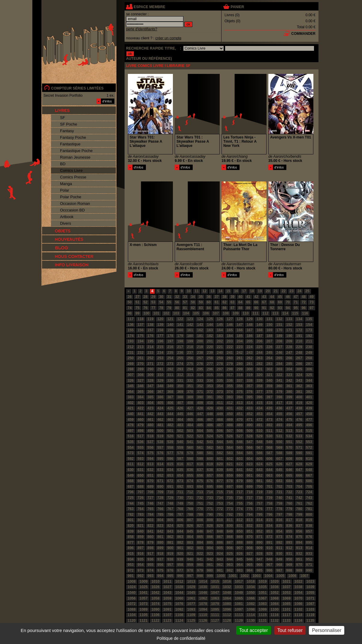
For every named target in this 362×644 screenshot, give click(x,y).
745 (140, 503)
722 (289, 492)
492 (269, 425)
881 (170, 542)
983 (240, 570)
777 (269, 509)
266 (289, 358)
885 (210, 542)
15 (228, 291)
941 (200, 559)
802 (140, 520)
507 (230, 431)
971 (309, 565)
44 (272, 297)
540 (180, 442)
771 (210, 509)
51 (137, 302)
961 (210, 565)
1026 (155, 587)
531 (279, 436)
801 (131, 520)
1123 (167, 621)
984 (249, 570)
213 (140, 347)
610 (309, 459)
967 (269, 565)
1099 (263, 609)
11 (196, 291)
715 (220, 492)
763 (131, 509)
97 (311, 308)
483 (180, 425)
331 (180, 381)
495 (299, 425)
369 (180, 392)
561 (200, 448)
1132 (275, 621)
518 (150, 436)
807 (190, 520)
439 (309, 408)
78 (161, 308)
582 (220, 453)
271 (150, 364)
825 (180, 526)
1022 (299, 582)
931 (289, 554)
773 (230, 509)
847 (210, 531)
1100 (275, 609)
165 (230, 330)
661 (249, 475)
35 (201, 297)
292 (170, 369)
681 (259, 481)
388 (180, 397)
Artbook (67, 217)
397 (269, 397)
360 (279, 386)
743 (309, 498)
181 (200, 336)
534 (309, 436)
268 (309, 358)
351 (190, 386)
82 (193, 308)
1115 (263, 615)
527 (240, 436)
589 (289, 453)
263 (259, 358)
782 (131, 515)
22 (284, 291)
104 (186, 313)
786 (170, 515)
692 (180, 487)
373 (220, 392)
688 (140, 487)
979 (200, 570)
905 (220, 548)
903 (200, 548)
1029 (191, 587)
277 (210, 364)
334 (210, 381)
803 (150, 520)
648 (309, 470)
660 (240, 475)
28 (145, 297)
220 (210, 347)
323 (289, 375)
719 (259, 492)
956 (160, 565)
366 (150, 392)
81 (185, 308)
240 (220, 353)
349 (170, 386)
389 (190, 397)
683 (279, 481)
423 (150, 408)
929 (269, 554)
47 (296, 297)
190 (289, 336)
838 (309, 526)
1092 (179, 609)
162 (200, 330)
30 (161, 297)
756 (249, 503)
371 (200, 392)
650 (140, 475)
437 (289, 408)
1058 (155, 598)
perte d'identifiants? (142, 29)
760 (289, 503)
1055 (311, 593)
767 (170, 509)
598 (190, 459)
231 (131, 353)
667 (309, 475)
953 (131, 565)
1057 (144, 598)
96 (304, 308)
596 (170, 459)
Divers (66, 223)
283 (269, 364)
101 (156, 313)
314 (200, 375)
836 (289, 526)
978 (190, 570)
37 (217, 297)
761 (299, 503)
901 (180, 548)
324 (299, 375)
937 (160, 559)
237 (190, 353)
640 (230, 470)
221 (220, 347)
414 (249, 403)
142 (190, 325)
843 (170, 531)
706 (131, 492)
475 (289, 420)
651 (150, 475)
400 (299, 397)
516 (131, 436)
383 (131, 397)
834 (269, 526)
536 (140, 442)
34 (193, 297)
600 (210, 459)
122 (180, 319)
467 (210, 420)
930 (279, 554)
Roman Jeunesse (75, 157)
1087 (311, 604)
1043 (167, 593)
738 (259, 498)
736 (240, 498)
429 (210, 408)
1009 (144, 582)
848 (220, 531)
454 (269, 414)
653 (170, 475)
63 (232, 302)
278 (220, 364)
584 (240, 453)
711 (180, 492)
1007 (304, 576)
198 (180, 341)
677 (220, 481)
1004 (268, 576)
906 (230, 548)
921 (190, 554)
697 (230, 487)
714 (210, 492)
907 (240, 548)
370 (190, 392)
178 (170, 336)
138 (150, 325)
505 (210, 431)
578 (180, 453)
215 (160, 347)
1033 (239, 587)
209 (289, 341)
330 (170, 381)
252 (150, 358)
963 (230, 565)
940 (190, 559)
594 (150, 459)
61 (217, 302)
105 (196, 313)
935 (140, 559)
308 (140, 375)
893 (289, 542)
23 (292, 291)
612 (140, 464)
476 (299, 420)
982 (230, 570)
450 (230, 414)
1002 (245, 576)
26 (130, 297)
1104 (132, 615)
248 (299, 353)
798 (289, 515)
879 (150, 542)
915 (131, 554)
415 (259, 403)
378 (269, 392)
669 (140, 481)
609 (299, 459)
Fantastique (70, 144)
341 (279, 381)
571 (299, 448)
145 (220, 325)
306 (309, 369)
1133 (287, 621)
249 (309, 353)
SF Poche (69, 124)
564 (230, 448)
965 (249, 565)
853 (269, 531)
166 (240, 330)
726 (140, 498)
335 (220, 381)
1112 (227, 615)
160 (180, 330)
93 (280, 308)
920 (180, 554)
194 (140, 341)
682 (269, 481)
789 (200, 515)
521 (180, 436)
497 (131, 431)
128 (240, 319)
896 (131, 548)
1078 (203, 604)
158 (160, 330)
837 (299, 526)
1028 (179, 587)
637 (200, 470)
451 (240, 414)
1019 (263, 582)
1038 (299, 587)
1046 (203, 593)
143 (200, 325)
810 (220, 520)
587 (269, 453)
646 (289, 470)
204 (240, 341)
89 (248, 308)
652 (160, 475)
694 (200, 487)
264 (269, 358)
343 (299, 381)
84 (209, 308)
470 (240, 420)
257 (200, 358)
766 (160, 509)
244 (259, 353)
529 (259, 436)
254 (170, 358)
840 (140, 531)
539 (170, 442)
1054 (299, 593)
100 (146, 313)
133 (289, 319)
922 (200, 554)
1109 (191, 615)
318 (240, 375)
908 (249, 548)
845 (190, 531)
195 (150, 341)
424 (160, 408)
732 (200, 498)
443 (160, 414)
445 (180, 414)
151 (279, 325)
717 (240, 492)
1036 (275, 587)
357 (249, 386)
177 (160, 336)
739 (269, 498)
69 (280, 302)
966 (259, 565)
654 (180, 475)
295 (200, 369)
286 (299, 364)
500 (160, 431)
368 (170, 392)
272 (160, 364)
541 (190, 442)
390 (200, 397)
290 (150, 369)
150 (269, 325)
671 (160, 481)
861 (160, 537)
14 (220, 291)
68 (272, 302)
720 (269, 492)
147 (240, 325)
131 (269, 319)
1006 (293, 576)
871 (259, 537)
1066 (251, 598)
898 (150, 548)
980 (210, 570)
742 (299, 498)
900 (170, 548)
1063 (215, 598)
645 (279, 470)
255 (180, 358)
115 (295, 313)
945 (240, 559)
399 (289, 397)
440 (131, 414)
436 (279, 408)
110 (246, 313)
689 (150, 487)
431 (230, 408)
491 (259, 425)
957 (170, 565)
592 (131, 459)
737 (249, 498)
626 (279, 464)
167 (249, 330)
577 (170, 453)
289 (140, 369)
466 (200, 420)
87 (232, 308)
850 (240, 531)
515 (309, 431)
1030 (203, 587)
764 (140, 509)
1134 (299, 621)
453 (259, 414)
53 (153, 302)
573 (131, 453)
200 (200, 341)
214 (150, 347)
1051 (263, 593)
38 (224, 297)
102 (166, 313)
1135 (311, 621)
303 (279, 369)
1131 (263, 621)
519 (160, 436)
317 (230, 375)
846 (200, 531)
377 (259, 392)
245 (269, 353)
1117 (287, 615)
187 (259, 336)
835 (279, 526)
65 (248, 302)
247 (289, 353)
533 (299, 436)
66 (256, 302)
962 (220, 565)
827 (200, 526)
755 (240, 503)
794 (249, 515)
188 (269, 336)
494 (289, 425)
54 (161, 302)
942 (210, 559)
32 (177, 297)
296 (210, 369)
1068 (275, 598)
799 (299, 515)
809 (210, 520)
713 (200, 492)
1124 (179, 621)
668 (131, 481)
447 (200, 414)
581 (210, 453)
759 (279, 503)
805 (170, 520)
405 (160, 403)
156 (140, 330)
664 (279, 475)
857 (309, 531)
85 (217, 308)
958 (180, 565)
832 (249, 526)
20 (268, 291)
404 (150, 403)
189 (279, 336)
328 (150, 381)
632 (150, 470)
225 (259, 347)
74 (130, 308)
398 (279, 397)
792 (230, 515)
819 (309, 520)
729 (170, 498)
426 (180, 408)
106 (206, 313)
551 (289, 442)
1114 (251, 615)
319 (249, 375)
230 (309, 347)
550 (279, 442)
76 (145, 308)
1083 (263, 604)
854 (279, 531)
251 (140, 358)
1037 (287, 587)
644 (269, 470)
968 (279, 565)
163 (210, 330)
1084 (275, 604)
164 (220, 330)
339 (259, 381)
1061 (191, 598)
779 (289, 509)
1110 (203, 615)
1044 (179, 593)
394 (240, 397)
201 (210, 341)
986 (269, 570)
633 (160, 470)
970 (299, 565)
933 (309, 554)
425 (170, 408)
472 (259, 420)
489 (240, 425)
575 (150, 453)
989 (299, 570)
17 (244, 291)
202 (220, 341)
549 (269, 442)
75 (137, 308)
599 (200, 459)
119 (150, 319)
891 (269, 542)
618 (200, 464)
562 (210, 448)
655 (190, 475)
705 (309, 487)
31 (169, 297)
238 (200, 353)
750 (190, 503)
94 (288, 308)
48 (304, 297)
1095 (215, 609)
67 (264, 302)
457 (299, 414)
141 (180, 325)
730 (180, 498)
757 (259, 503)
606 (269, 459)
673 (180, 481)
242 (240, 353)
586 (259, 453)
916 (140, 554)
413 (240, 403)
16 (236, 291)
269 (131, 364)
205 (249, 341)
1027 (167, 587)
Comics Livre (71, 170)
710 (170, 492)
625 (269, 464)
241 (230, 353)
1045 (191, 593)
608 (289, 459)
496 (309, 425)
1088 (132, 609)
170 (279, 330)
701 (269, 487)
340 (269, 381)
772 (220, 509)
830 (230, 526)
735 (230, 498)
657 (210, 475)
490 (249, 425)
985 (259, 570)
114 (285, 313)
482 (170, 425)
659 (230, 475)
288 (131, 369)
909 (259, 548)
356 (240, 386)
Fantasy (67, 131)
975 (160, 570)
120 (160, 319)
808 (200, 520)
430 (220, 408)
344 (309, 381)
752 (210, 503)
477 (309, 420)
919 (170, 554)
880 (160, 542)
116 (305, 313)
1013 (191, 582)
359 (269, 386)
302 (269, 369)
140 (170, 325)
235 (170, 353)
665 (289, 475)
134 (299, 319)
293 (180, 369)
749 (180, 503)
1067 (263, 598)
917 (150, 554)
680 (249, 481)
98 (130, 313)
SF (63, 118)
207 (269, 341)
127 (230, 319)
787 (180, 515)
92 (272, 308)
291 (160, 369)
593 (140, 459)
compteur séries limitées (77, 88)
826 (190, 526)
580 (200, 453)
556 (150, 448)
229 (299, 347)
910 (269, 548)
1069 (287, 598)
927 (249, 554)
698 (240, 487)
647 (299, 470)
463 (170, 420)
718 (249, 492)
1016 (227, 582)
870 (249, 537)
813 (249, 520)
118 (140, 319)
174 (131, 336)
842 (160, 531)
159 (170, 330)
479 (140, 425)
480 (150, 425)
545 (230, 442)
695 (210, 487)
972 (131, 570)
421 (131, 408)
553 (309, 442)
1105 (144, 615)
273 (170, 364)
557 (160, 448)
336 (230, 381)
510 (259, 431)
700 (259, 487)
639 (220, 470)
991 (131, 576)
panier (237, 7)
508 (240, 431)
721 (279, 492)
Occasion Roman (75, 204)
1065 (239, 598)
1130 (251, 621)
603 (240, 459)
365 (140, 392)
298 (230, 369)
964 (240, 565)
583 (230, 453)
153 (299, 325)
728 (160, 498)
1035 (263, 587)
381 (299, 392)
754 (230, 503)
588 (279, 453)
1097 (239, 609)
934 (131, 559)
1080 (227, 604)
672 (170, 481)
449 (220, 414)
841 (150, 531)
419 (299, 403)
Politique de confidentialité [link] (181, 638)
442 (150, 414)
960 (200, 565)
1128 (227, 621)
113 (275, 313)
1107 (167, 615)
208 (279, 341)
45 (280, 297)
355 (230, 386)
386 (160, 397)
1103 (311, 609)
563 (220, 448)
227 (279, 347)
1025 (144, 587)
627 (289, 464)
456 (289, 414)
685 (299, 481)
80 (177, 308)
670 (150, 481)
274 (180, 364)
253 (160, 358)
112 (265, 313)
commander (303, 34)
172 (299, 330)
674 (190, 481)
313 (190, 375)
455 (279, 414)
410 (210, 403)
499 (150, 431)
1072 (132, 604)
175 (140, 336)
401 (309, 397)
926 (240, 554)
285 (289, 364)
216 (170, 347)
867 (220, 537)
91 (264, 308)
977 (180, 570)
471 (249, 420)
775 (249, 509)
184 (230, 336)
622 (240, 464)
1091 (167, 609)
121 (170, 319)
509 (249, 431)
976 (170, 570)
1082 (251, 604)
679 (240, 481)
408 (190, 403)
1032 (227, 587)
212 (131, 347)
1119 (311, 615)
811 (230, 520)
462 (160, 420)
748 (170, 503)
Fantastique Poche (76, 151)
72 (304, 302)
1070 (299, 598)
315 (210, 375)
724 (309, 492)
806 (180, 520)
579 (190, 453)
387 (170, 397)
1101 (287, 609)
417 (279, 403)
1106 (155, 615)
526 (230, 436)
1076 (179, 604)
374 (230, 392)
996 (180, 576)
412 (230, 403)
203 (230, 341)
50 (130, 302)
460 (140, 420)
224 (249, 347)
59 (201, 302)
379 (279, 392)
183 (220, 336)
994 (160, 576)
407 (180, 403)
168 (259, 330)
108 (226, 313)
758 (269, 503)
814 (259, 520)
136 (131, 325)
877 (131, 542)
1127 (215, 621)
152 (289, 325)
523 (200, 436)
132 (279, 319)
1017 (239, 582)
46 (288, 297)
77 (153, 308)
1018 (251, 582)
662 (259, 475)
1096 (227, 609)
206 (259, 341)
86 (224, 308)
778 (279, 509)
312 (180, 375)
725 (131, 498)
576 (160, 453)
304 (289, 369)
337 (240, 381)
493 (279, 425)
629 (309, 464)
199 (190, 341)
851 (249, 531)
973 (140, 570)
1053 (287, 593)
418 (289, 403)
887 (230, 542)
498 (140, 431)
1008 (132, 582)
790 (210, 515)
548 (259, 442)
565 (240, 448)
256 (190, 358)
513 (289, 431)
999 (210, 576)
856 (299, 531)
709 (160, 492)
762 (309, 503)
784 (150, 515)
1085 (287, 604)
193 (131, 341)
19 (260, 291)
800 (309, 515)
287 (309, 364)
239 (210, 353)
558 (170, 448)
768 (180, 509)
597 (180, 459)
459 (131, 420)
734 (220, 498)
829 (220, 526)
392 (220, 397)
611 (131, 464)
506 (220, 431)
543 (210, 442)
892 (279, 542)
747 (160, 503)
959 (190, 565)
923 (210, 554)
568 (269, 448)
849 (230, 531)
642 (249, 470)
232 (140, 353)
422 (140, 408)
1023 (311, 582)
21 (276, 291)
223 (240, 347)
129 (249, 319)
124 (200, 319)
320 (259, 375)
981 (220, 570)
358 (259, 386)
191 (299, 336)
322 (279, 375)
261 (240, 358)
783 (140, 515)
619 (210, 464)
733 (210, 498)
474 (279, 420)
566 (249, 448)
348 (160, 386)
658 (220, 475)
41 (248, 297)
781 (309, 509)
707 (140, 492)
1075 (167, 604)
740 (279, 498)
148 (249, 325)
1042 (155, 593)
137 (140, 325)
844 (180, 531)
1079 (215, 604)
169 (269, 330)
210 (299, 341)
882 (180, 542)
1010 (155, 582)
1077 (191, 604)
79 (169, 308)
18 (252, 291)
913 (299, 548)
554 (131, 448)
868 (230, 537)
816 (279, 520)
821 (140, 526)
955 (150, 565)
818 (299, 520)
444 (170, 414)
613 (150, 464)
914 (309, 548)
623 (249, 464)
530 (269, 436)
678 (230, 481)
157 (150, 330)
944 (230, 559)
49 (311, 297)
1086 (299, 604)
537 (150, 442)
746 (150, 503)
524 (210, 436)
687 (131, 487)
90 (256, 308)
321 (269, 375)
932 (299, 554)
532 (289, 436)
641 (240, 470)
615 (170, 464)
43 (264, 297)
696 (220, 487)
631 (140, 470)
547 (249, 442)
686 (309, 481)
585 (249, 453)
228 (289, 347)
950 (289, 559)
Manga (66, 184)
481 (160, 425)
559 (180, 448)
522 (190, 436)
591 (309, 453)
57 (185, 302)
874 (289, 537)
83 (201, 308)
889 (249, 542)
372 (210, 392)
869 (240, 537)
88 (240, 308)
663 (269, 475)
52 (145, 302)
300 (249, 369)
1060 (179, 598)
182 (210, 336)
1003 (256, 576)
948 (269, 559)
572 (309, 448)
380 (289, 392)
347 (150, 386)
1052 (275, 593)
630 (131, 470)
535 (131, 442)
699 (249, 487)
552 (299, 442)
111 (255, 313)
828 (210, 526)
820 (131, 526)
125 (210, 319)
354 (220, 386)
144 (210, 325)
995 (170, 576)
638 (210, 470)
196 (160, 341)
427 (190, 408)
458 (309, 414)
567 (259, 448)
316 (220, 375)
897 (140, 548)
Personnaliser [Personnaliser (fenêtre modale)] (327, 630)
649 (131, 475)
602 (230, 459)
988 (289, 570)
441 (140, 414)
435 (269, 408)
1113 (239, 615)
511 (269, 431)
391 (210, 397)
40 (240, 297)
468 (220, 420)
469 (230, 420)
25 (307, 291)
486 (210, 425)
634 (170, 470)
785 (160, 515)
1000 (221, 576)
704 (299, 487)
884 (200, 542)
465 (190, 420)
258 (210, 358)
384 (140, 397)
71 (296, 302)
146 (230, 325)
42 (256, 297)
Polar (65, 190)
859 (140, 537)
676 (210, 481)
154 (309, 325)
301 (259, 369)
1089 (144, 609)
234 (160, 353)
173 (309, 330)
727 (150, 498)
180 (190, 336)
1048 (227, 593)
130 (259, 319)
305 (299, 369)
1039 (311, 587)
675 (200, 481)
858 (131, 537)
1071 (311, 598)
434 (259, 408)
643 (259, 470)
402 (131, 403)
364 (131, 392)
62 (224, 302)
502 (180, 431)
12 (205, 291)
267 (299, 358)
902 (190, 548)
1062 (203, 598)
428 (200, 408)
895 (309, 542)
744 (131, 503)
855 (289, 531)
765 (150, 509)
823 (160, 526)
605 (259, 459)
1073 (144, 604)
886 (220, 542)
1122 (155, 621)
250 (131, 358)
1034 (251, 587)
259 (220, 358)
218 (190, 347)
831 (240, 526)
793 (240, 515)
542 (200, 442)
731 (190, 498)
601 (220, 459)
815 (269, 520)
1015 (215, 582)
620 (220, 464)
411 (220, 403)
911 (279, 548)
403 (140, 403)
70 (288, 302)
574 (140, 453)
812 (240, 520)
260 (230, 358)
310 (160, 375)
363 (309, 386)
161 (190, 330)
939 (180, 559)
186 (249, 336)
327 (140, 381)
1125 (191, 621)
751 (200, 503)
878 (140, 542)
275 (190, 364)
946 (249, 559)
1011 (167, 582)
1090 (155, 609)
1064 (227, 598)
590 (299, 453)
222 (230, 347)
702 (279, 487)
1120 (132, 621)
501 (170, 431)
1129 (239, 621)
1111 (215, 615)
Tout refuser (290, 630)
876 (309, 537)
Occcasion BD (72, 210)
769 (190, 509)
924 (220, 554)
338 (249, 381)
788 (190, 515)
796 (269, 515)
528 (249, 436)
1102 (299, 609)
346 (140, 386)
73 (311, 302)
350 (180, 386)
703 (289, 487)
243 (249, 353)
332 (190, 381)
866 (210, 537)
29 (153, 297)
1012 (179, 582)
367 (160, 392)
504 (200, 431)
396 (259, 397)
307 (131, 375)
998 (200, 576)
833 (259, 526)
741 (289, 498)
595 (160, 459)
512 (279, 431)
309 (150, 375)
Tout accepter (254, 630)
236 (180, 353)
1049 (239, 593)
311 (170, 375)
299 (240, 369)
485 (200, 425)
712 (190, 492)
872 (269, 537)
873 (279, 537)
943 (220, 559)
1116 (275, 615)
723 (299, 492)
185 (240, 336)
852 (259, 531)
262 (249, 358)
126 (220, 319)
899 (160, 548)
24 (299, 291)
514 (299, 431)
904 (210, 548)
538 (160, 442)
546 (240, 442)
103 (176, 313)
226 (269, 347)
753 (220, 503)
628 (299, 464)
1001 (233, 576)
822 (150, 526)
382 (309, 392)
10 (189, 291)
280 (240, 364)
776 (259, 509)
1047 (215, 593)
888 (240, 542)
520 (170, 436)
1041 (144, 593)
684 (289, 481)
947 (259, 559)
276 (200, 364)
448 (210, 414)
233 (150, 353)
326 (131, 381)
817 (289, 520)
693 (190, 487)
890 (259, 542)
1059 (167, 598)
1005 (281, 576)
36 (209, 297)
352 (200, 386)
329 (160, 381)
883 (190, 542)
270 (140, 364)
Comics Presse (73, 177)
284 (279, 364)
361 (289, 386)
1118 (299, 615)
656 (200, 475)
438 (299, 408)
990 (309, 570)
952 (309, 559)
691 (170, 487)
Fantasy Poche (73, 137)
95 (296, 308)
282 (259, 364)
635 (180, 470)
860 (150, 537)
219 (200, 347)
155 (131, 330)
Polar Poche (71, 197)
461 (150, 420)
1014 (203, 582)
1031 (215, 587)
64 (240, 302)
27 (137, 297)
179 (180, 336)
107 (216, 313)
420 (309, 403)
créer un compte (168, 38)
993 (150, 576)
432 (240, 408)
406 (170, 403)
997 (190, 576)
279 (230, 364)
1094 (203, 609)
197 (170, 341)
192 (309, 336)
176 (150, 336)
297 (220, 369)
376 (249, 392)
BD (63, 164)
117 (131, 319)
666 (299, 475)
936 (150, 559)
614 (160, 464)
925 (230, 554)
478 (131, 425)
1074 (155, 604)
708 (150, 492)
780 (299, 509)
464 (180, 420)
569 (279, 448)
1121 (144, 621)
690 (160, 487)
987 (279, 570)
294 (190, 369)
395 (249, 397)
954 (140, 565)
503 (190, 431)
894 (299, 542)
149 (259, 325)
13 (212, 291)
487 (220, 425)
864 (190, 537)
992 (140, 576)
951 (299, 559)
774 (240, 509)
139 (160, 325)
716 (230, 492)
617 (190, 464)
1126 (203, 621)
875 (299, 537)
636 (190, 470)
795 (259, 515)
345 (131, 386)
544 (220, 442)
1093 (191, 609)
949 (279, 559)
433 (249, 408)
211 (309, 341)
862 (170, 537)
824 (170, 526)
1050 (251, 593)
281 (249, 364)
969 (289, 565)
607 (279, 459)
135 (309, 319)
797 (279, 515)
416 (269, 403)
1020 (275, 582)
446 (190, 414)
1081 (239, 604)
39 (232, 297)
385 (150, 397)
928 (259, 554)
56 (177, 302)
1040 (132, 593)
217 (180, 347)
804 (160, 520)
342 (289, 381)
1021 (287, 582)
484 (190, 425)
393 (230, 397)
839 (131, 531)
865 (200, 537)
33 (185, 297)
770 (200, 509)
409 (200, 403)
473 (269, 420)
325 (309, 375)
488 (230, 425)
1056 (132, 598)
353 (210, 386)
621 (230, 464)
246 (279, 353)
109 (236, 313)
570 (289, 448)
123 (190, 319)
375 (240, 392)
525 (220, 436)
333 (200, 381)
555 (140, 448)
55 (169, 302)
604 (249, 459)
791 (220, 515)
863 (180, 537)
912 (289, 548)
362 (299, 386)
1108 (179, 615)
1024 (132, 587)
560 (190, 448)
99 (137, 313)
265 (279, 358)
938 (170, 559)
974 (150, 570)
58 (193, 302)
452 (249, 414)
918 (160, 554)
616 (180, 464)
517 (140, 436)
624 (259, 464)
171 (289, 330)
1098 (251, 609)
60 (209, 302)
